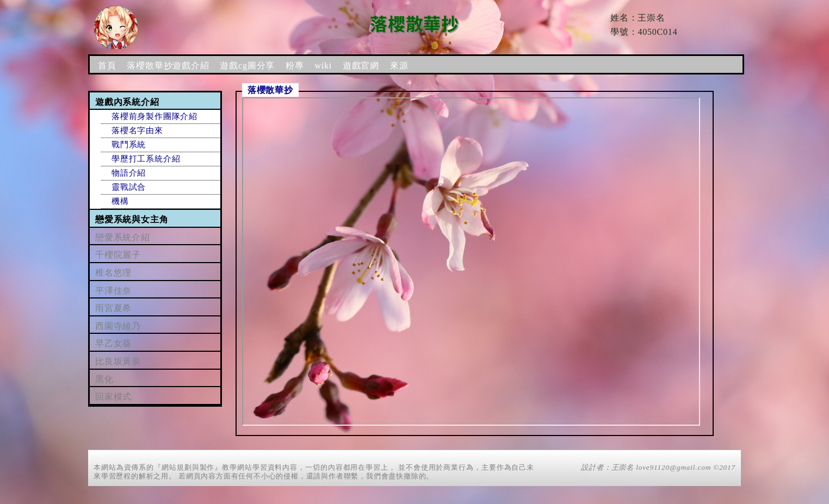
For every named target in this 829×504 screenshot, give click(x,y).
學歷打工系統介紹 (146, 159)
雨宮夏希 (113, 308)
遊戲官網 (361, 66)
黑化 (104, 379)
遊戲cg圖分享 (247, 66)
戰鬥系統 (129, 145)
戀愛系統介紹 (123, 237)
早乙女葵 (113, 343)
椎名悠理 (113, 273)
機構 (120, 201)
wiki (323, 66)
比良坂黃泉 (118, 361)
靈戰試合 (129, 187)
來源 (399, 66)
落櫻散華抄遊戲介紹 (168, 66)
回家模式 (113, 397)
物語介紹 (129, 173)
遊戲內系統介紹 (127, 102)
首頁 (107, 66)
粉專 (295, 66)
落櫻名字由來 (137, 130)
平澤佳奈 (113, 291)
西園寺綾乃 (118, 326)
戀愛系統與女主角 (132, 219)
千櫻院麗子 (118, 255)
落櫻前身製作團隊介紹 (154, 116)
